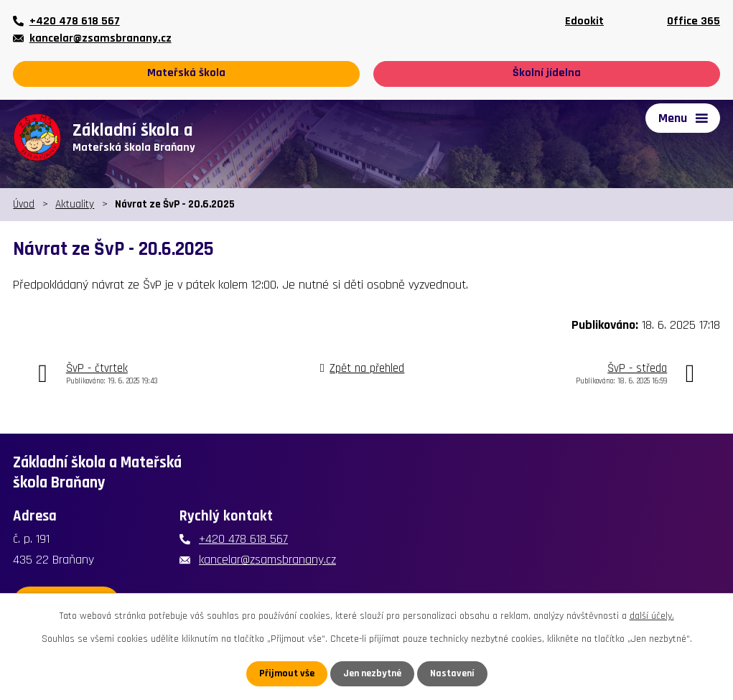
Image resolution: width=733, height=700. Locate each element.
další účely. (652, 616)
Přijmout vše (287, 673)
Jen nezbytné (372, 673)
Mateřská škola (186, 73)
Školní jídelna (547, 73)
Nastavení (452, 673)
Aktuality (75, 204)
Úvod (24, 204)
